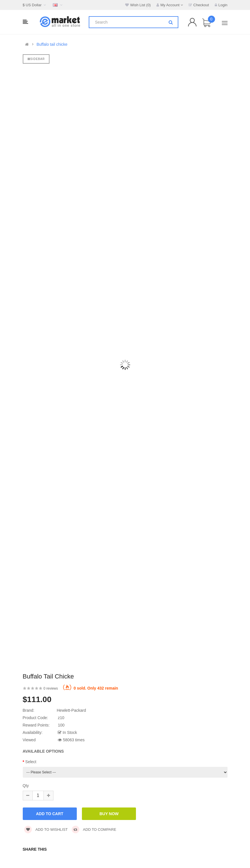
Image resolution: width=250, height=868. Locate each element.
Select (31, 762)
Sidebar (36, 59)
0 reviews (51, 688)
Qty (26, 786)
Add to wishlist (46, 830)
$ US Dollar (35, 5)
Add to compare (94, 830)
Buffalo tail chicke (52, 44)
